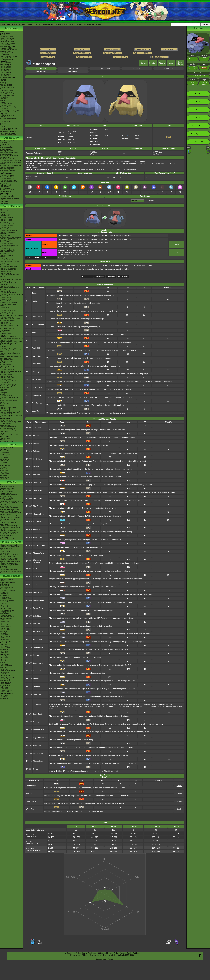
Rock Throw (37, 317)
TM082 (29, 553)
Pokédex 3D (4, 322)
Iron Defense (38, 624)
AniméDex (4, 143)
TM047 (29, 467)
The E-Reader (5, 387)
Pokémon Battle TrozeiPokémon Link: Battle (11, 284)
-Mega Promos (5, 645)
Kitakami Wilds (64, 243)
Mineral (152, 201)
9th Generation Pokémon (8, 131)
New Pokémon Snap (7, 252)
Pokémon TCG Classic (8, 591)
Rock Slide (36, 348)
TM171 (29, 704)
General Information (7, 448)
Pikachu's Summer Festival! (9, 555)
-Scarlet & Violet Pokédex (8, 56)
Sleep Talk (37, 530)
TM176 (29, 714)
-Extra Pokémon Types (8, 582)
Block (34, 309)
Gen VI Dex (137, 69)
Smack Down (38, 730)
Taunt (35, 585)
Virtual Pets (4, 432)
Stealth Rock (38, 632)
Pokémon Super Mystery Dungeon (11, 294)
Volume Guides (5, 456)
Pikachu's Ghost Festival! (8, 557)
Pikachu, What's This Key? (9, 570)
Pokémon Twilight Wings (8, 177)
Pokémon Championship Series (10, 107)
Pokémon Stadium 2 (7, 396)
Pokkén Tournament (7, 299)
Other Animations (6, 192)
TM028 (29, 451)
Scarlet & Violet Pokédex (66, 24)
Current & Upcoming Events (9, 128)
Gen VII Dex (105, 69)
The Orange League (7, 147)
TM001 (29, 428)
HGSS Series (5, 471)
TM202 (29, 745)
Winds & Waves (5, 211)
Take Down (38, 428)
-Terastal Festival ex (7, 676)
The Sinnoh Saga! (6, 154)
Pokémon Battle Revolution (9, 348)
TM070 (29, 530)
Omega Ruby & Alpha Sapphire (10, 280)
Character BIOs (5, 451)
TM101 (29, 608)
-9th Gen (3, 99)
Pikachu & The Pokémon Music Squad (10, 572)
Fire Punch (37, 506)
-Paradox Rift (4, 622)
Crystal (2, 394)
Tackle (35, 293)
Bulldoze (37, 451)
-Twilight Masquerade (7, 617)
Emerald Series (5, 466)
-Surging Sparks (5, 612)
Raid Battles (4, 589)
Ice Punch (37, 522)
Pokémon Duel (5, 301)
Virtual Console (5, 425)
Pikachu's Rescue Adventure (9, 547)
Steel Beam (38, 694)
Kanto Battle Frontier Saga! (9, 152)
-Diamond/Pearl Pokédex (8, 42)
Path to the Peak (6, 185)
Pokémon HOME (6, 240)
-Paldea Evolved (6, 627)
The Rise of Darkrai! (7, 506)
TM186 (29, 738)
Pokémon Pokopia (6, 219)
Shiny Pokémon (5, 172)
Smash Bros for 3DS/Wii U (9, 302)
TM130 (29, 655)
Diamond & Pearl (6, 334)
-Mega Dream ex (6, 661)
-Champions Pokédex (7, 60)
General (144, 63)
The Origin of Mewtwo (7, 487)
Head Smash (31, 801)
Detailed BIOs (5, 453)
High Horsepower (40, 738)
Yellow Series (5, 459)
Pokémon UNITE (6, 227)
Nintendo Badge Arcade (8, 304)
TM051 (29, 490)
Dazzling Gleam (40, 545)
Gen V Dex (169, 69)
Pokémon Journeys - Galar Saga (11, 161)
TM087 (29, 585)
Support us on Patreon (105, 959)
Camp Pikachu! (5, 552)
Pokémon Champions (7, 217)
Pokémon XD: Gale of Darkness (11, 371)
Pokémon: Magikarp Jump (9, 266)
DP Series (3, 467)
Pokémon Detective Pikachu (9, 539)
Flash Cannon (39, 600)
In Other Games (5, 423)
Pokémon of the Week (7, 95)
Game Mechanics (6, 92)
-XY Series (4, 633)
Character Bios (5, 144)
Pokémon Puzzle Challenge (9, 397)
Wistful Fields (103, 243)
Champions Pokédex (86, 24)
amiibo (2, 433)
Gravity (36, 722)
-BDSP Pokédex (5, 51)
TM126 (29, 647)
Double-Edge (38, 753)
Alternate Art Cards (6, 587)
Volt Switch (38, 475)
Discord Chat (4, 127)
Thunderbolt (38, 647)
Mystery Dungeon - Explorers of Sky (11, 351)
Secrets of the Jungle (7, 536)
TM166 (29, 687)
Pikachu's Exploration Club (9, 560)
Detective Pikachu (6, 271)
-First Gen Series (6, 641)
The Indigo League (6, 146)
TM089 (29, 592)
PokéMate (4, 389)
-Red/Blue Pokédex (7, 37)
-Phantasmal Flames (7, 600)
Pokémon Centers (6, 105)
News (2, 32)
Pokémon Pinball (6, 410)
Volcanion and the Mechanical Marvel (10, 528)
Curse (36, 769)
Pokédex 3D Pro (6, 324)
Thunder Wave (38, 325)
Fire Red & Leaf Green (8, 366)
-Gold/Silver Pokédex (7, 38)
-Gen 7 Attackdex (6, 73)
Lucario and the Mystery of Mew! (11, 501)
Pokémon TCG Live (7, 255)
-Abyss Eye (4, 656)
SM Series (4, 479)
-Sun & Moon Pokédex (8, 46)
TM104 (29, 624)
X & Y (2, 278)
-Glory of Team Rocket (7, 671)
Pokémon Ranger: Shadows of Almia (10, 354)
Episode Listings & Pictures (9, 141)
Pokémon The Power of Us (9, 532)
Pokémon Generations (8, 175)
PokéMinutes (4, 187)
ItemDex (3, 79)
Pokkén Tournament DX (8, 270)
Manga (12, 444)
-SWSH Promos (5, 648)
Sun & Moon (4, 258)
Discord (38, 24)
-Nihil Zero (4, 659)
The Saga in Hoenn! (7, 151)
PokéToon (3, 183)
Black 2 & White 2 (6, 309)
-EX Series (4, 638)
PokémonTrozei (5, 383)
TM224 (29, 769)
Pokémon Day (5, 117)
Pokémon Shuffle (6, 291)
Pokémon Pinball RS (7, 378)
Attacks (162, 63)
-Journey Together (6, 609)
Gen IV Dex (41, 71)
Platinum (3, 335)
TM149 (29, 671)
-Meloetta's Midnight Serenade (10, 518)
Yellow (2, 405)
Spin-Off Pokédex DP (7, 86)
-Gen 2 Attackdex (6, 64)
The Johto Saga (5, 149)
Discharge (36, 372)
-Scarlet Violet (5, 628)
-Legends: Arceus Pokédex (9, 53)
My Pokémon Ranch (7, 360)
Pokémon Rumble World (8, 293)
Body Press (38, 592)
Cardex (3, 89)
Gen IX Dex (41, 69)
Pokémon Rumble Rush (8, 268)
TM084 (29, 561)
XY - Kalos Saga (6, 157)
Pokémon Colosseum (7, 370)
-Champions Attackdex (8, 77)
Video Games (12, 206)
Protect (36, 435)
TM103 (29, 616)
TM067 (29, 506)
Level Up (100, 276)
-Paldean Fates (5, 620)
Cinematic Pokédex (7, 91)
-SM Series (4, 631)
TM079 (29, 545)
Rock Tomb (38, 459)
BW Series (4, 472)
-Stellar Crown (5, 613)
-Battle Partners (5, 674)
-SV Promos (4, 646)
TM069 (29, 522)
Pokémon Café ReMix (7, 224)
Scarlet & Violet (5, 214)
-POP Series (4, 653)
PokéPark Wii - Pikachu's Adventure (8, 346)
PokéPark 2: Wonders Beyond (10, 319)
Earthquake (38, 671)
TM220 (29, 761)
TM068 (29, 514)
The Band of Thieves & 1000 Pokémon (9, 289)
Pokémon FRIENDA (7, 441)
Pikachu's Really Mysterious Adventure (9, 566)
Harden (35, 301)
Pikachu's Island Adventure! (9, 558)
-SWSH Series (5, 630)
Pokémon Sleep (5, 229)
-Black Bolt (4, 604)
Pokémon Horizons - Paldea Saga (11, 165)
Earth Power (37, 387)
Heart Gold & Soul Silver (8, 337)
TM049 (29, 482)
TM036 (29, 459)
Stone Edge (37, 395)
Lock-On (35, 411)
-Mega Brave (4, 664)
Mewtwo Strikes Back (7, 488)
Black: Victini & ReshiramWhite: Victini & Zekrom (10, 514)
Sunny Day (38, 482)
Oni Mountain (76, 243)
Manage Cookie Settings (130, 953)
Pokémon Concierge (7, 195)
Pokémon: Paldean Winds (9, 182)
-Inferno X (3, 662)
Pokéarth (99, 24)
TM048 (29, 475)
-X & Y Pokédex (5, 45)
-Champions (4, 97)
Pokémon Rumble (6, 340)
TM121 (29, 639)
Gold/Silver (4, 392)
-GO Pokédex (5, 55)
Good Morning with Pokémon (10, 190)
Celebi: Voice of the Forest (9, 495)
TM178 (29, 722)
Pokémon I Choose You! (8, 531)
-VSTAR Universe (6, 690)
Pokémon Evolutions (7, 179)
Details (177, 245)
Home (15, 24)
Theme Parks (5, 123)
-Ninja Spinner (5, 658)
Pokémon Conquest (7, 317)
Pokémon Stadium (6, 414)
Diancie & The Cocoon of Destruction (8, 523)
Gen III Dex (73, 71)
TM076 (29, 537)
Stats (171, 63)
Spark (34, 340)
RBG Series (4, 457)
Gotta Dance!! (5, 553)
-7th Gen (3, 102)
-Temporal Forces (6, 618)
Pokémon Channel (6, 374)
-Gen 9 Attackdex (6, 76)
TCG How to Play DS (7, 329)
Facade (36, 443)
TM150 (29, 679)
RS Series (4, 462)
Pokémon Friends (6, 221)
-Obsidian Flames (6, 625)
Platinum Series (5, 469)
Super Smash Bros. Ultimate (9, 275)
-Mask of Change (6, 684)
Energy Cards (5, 586)
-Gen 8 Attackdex (6, 74)
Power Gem (37, 356)
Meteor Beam (39, 761)
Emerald (3, 368)
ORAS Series (5, 477)
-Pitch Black (4, 594)
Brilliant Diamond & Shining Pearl (11, 237)
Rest (34, 332)
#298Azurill (40, 942)
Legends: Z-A (5, 216)
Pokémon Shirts (5, 122)
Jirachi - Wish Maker (7, 498)
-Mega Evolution (5, 602)
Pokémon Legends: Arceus (9, 239)
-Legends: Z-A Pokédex (8, 58)
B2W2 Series (4, 474)
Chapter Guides (5, 454)
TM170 (29, 694)
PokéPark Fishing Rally (8, 386)
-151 (2, 623)
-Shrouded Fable (6, 615)
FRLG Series (4, 464)
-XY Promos (4, 651)
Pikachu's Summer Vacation (9, 545)
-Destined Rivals (6, 607)
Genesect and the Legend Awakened (9, 520)
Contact (30, 24)
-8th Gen (3, 100)
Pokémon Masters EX (7, 226)
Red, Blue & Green (6, 404)
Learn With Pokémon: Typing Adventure (10, 326)
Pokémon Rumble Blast (8, 320)
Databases (12, 29)
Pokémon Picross (6, 296)
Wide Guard (31, 809)
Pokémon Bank (5, 281)
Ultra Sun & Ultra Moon (8, 260)
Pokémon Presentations (8, 118)
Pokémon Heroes (6, 496)
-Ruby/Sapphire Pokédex (8, 40)
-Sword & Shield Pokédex (8, 50)
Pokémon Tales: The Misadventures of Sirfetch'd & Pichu (10, 198)
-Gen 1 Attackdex (6, 63)
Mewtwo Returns (6, 493)
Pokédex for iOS (6, 330)
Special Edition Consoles (8, 427)
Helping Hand (39, 655)
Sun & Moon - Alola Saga (8, 159)
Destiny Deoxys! (5, 500)
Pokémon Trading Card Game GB (11, 415)
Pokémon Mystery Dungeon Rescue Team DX (9, 246)
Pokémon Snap (5, 409)
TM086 (29, 577)
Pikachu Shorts (12, 542)
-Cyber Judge (5, 689)
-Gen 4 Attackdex (6, 68)
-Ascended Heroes (6, 599)
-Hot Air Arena (5, 672)
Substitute (37, 616)
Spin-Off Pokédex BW (7, 87)
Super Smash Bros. (7, 417)
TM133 (29, 663)
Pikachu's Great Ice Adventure (10, 561)
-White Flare (4, 605)
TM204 (29, 753)
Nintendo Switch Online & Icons (10, 435)
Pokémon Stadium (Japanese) (10, 412)
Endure (36, 467)
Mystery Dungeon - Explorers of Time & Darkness (11, 357)
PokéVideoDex (5, 188)
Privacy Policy (113, 953)
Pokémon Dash (5, 373)
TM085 (29, 569)
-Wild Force (4, 687)
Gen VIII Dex (73, 69)
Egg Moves (180, 63)
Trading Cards (12, 576)
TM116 (29, 632)
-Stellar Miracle (5, 680)
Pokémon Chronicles (7, 167)
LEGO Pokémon (6, 120)
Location (153, 63)
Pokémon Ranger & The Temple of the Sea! (11, 504)
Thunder (36, 687)
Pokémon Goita (5, 438)
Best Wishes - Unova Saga (9, 156)
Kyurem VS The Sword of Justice (11, 516)
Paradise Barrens (90, 243)
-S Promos (4, 697)
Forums (22, 24)
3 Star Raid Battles (80, 247)
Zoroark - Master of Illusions (9, 511)
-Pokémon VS (5, 692)
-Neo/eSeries (4, 640)
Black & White (5, 307)
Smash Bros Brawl (6, 361)
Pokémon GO (5, 222)
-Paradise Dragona (6, 679)
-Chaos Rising (5, 595)
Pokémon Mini (5, 399)
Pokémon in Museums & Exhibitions (8, 113)
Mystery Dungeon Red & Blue (10, 381)
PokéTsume (4, 203)
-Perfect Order (5, 597)
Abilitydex (3, 82)
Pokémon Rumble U (7, 314)
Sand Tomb (38, 714)
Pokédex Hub (48, 24)
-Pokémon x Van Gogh (8, 115)
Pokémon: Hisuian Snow (8, 180)
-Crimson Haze (5, 685)
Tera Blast (37, 704)
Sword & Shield (5, 235)
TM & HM (111, 276)
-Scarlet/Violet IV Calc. (8, 94)
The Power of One (6, 490)
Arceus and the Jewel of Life (9, 509)
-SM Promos (4, 649)
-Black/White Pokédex (7, 43)
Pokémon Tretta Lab (7, 312)
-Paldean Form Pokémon (8, 135)
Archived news (5, 33)
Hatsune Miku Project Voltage (10, 110)
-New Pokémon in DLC (8, 133)
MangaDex (4, 449)
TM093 (29, 600)
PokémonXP (4, 109)
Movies (12, 482)
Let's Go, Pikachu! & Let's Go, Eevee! (10, 262)
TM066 (29, 498)
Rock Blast (36, 364)
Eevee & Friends (6, 568)
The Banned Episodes (7, 170)
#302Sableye (169, 942)
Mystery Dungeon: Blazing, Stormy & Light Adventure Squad (12, 343)
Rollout (29, 793)
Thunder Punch (39, 514)
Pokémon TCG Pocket (7, 232)
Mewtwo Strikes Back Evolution (10, 534)
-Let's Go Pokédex (6, 48)
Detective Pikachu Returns (9, 231)
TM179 (29, 730)
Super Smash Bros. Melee (9, 401)
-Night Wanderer (6, 682)
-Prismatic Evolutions (7, 610)
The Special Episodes (7, 169)
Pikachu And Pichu (6, 548)
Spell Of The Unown (7, 491)
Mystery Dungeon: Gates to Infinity (11, 316)
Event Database (5, 130)
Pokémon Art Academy (8, 286)
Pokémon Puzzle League (8, 407)
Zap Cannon (37, 403)
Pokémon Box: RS (6, 376)
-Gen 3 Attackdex (6, 66)
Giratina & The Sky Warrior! (9, 508)
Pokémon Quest (5, 273)
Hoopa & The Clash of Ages (9, 526)
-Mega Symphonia (6, 666)
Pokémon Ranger (6, 379)
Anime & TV (12, 138)
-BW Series (4, 635)
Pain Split (37, 745)
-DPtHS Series (5, 636)
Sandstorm (36, 379)
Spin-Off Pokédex (6, 84)
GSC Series (4, 461)
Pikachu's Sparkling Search (9, 563)
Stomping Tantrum (37, 561)
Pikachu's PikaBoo (6, 550)
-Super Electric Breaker (8, 677)
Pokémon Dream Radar (8, 311)
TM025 (29, 443)
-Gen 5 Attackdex (6, 69)
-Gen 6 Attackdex (6, 71)
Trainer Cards (5, 584)
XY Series (3, 475)
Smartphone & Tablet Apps (9, 430)
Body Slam (37, 498)
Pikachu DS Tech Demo (8, 384)
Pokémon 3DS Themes (8, 428)
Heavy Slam (38, 639)
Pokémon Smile (5, 249)
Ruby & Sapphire (6, 365)
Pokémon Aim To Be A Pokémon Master (11, 163)
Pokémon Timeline (6, 104)
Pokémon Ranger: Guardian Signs (11, 338)
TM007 (29, 435)
